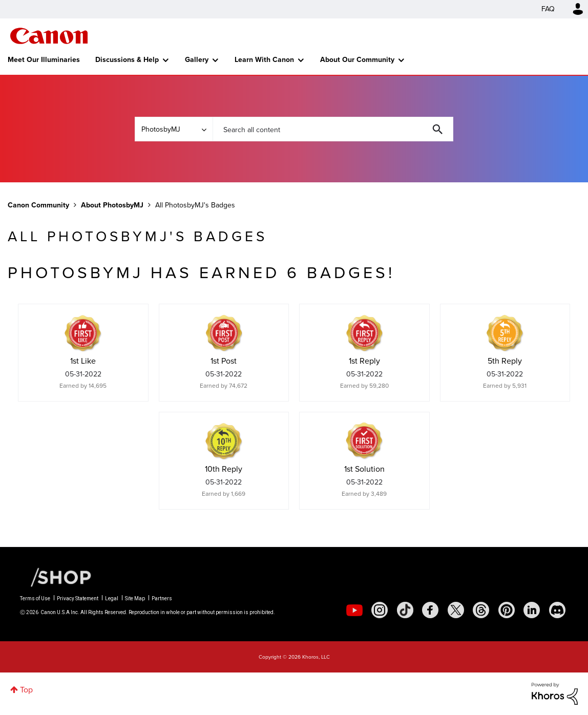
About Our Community (357, 60)
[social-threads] (481, 610)
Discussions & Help (127, 60)
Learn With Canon (264, 60)
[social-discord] (557, 610)
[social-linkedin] (532, 610)
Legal (112, 598)
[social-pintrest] (507, 610)
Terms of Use (35, 598)
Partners (162, 598)
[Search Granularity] (174, 129)
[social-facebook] (430, 610)
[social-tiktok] (405, 610)
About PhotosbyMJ (112, 205)
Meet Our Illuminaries (44, 60)
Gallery (197, 60)
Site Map (135, 598)
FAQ (548, 9)
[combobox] (333, 129)
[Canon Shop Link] (56, 577)
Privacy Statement (78, 598)
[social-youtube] (354, 610)
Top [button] (26, 690)
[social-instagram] (380, 610)
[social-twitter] (456, 610)
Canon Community (49, 36)
